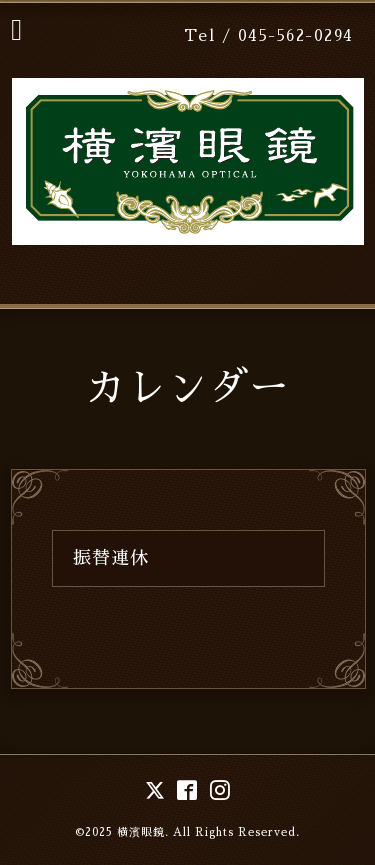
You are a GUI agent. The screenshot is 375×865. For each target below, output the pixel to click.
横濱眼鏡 (141, 832)
